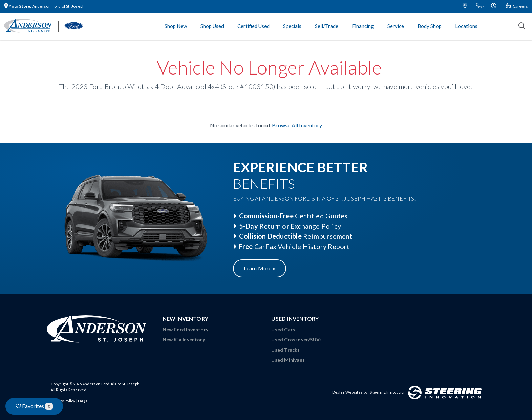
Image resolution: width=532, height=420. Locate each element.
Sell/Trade (327, 26)
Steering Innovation (388, 392)
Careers (517, 6)
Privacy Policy (63, 401)
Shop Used (212, 26)
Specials (292, 26)
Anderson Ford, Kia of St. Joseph (111, 384)
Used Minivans (288, 360)
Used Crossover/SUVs (296, 340)
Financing (363, 26)
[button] (466, 6)
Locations (466, 26)
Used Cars (283, 329)
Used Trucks (285, 350)
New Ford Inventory (186, 329)
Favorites (34, 406)
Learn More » (260, 268)
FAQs (83, 401)
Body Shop (430, 26)
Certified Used (253, 26)
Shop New (176, 26)
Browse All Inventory (297, 125)
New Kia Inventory (184, 340)
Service (396, 26)
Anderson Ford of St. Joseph (44, 6)
